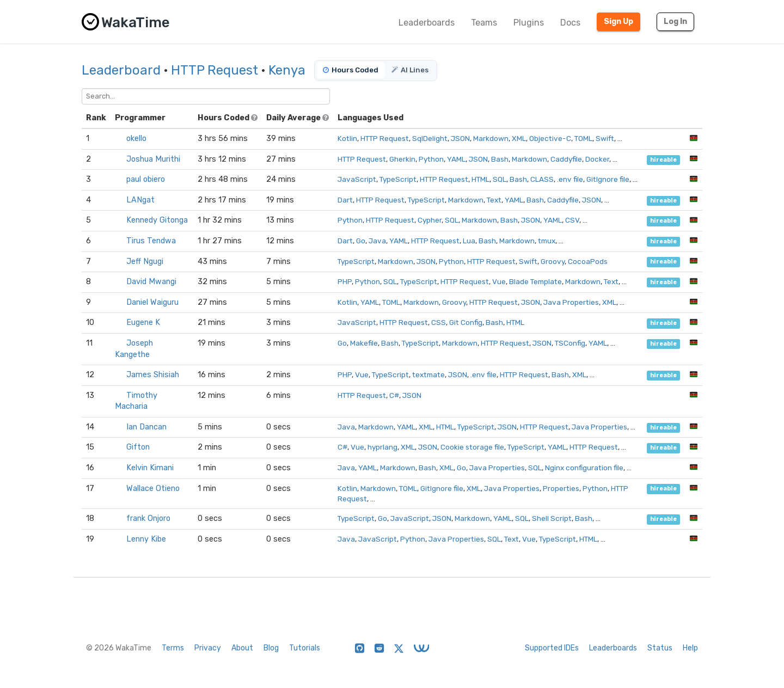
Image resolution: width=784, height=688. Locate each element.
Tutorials (305, 648)
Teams (484, 23)
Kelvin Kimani (150, 468)
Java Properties (571, 302)
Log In (675, 21)
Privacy (208, 648)
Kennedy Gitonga (157, 220)
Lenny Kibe (146, 539)
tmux (547, 241)
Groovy (553, 261)
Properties (561, 488)
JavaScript (357, 179)
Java (377, 241)
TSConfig (570, 343)
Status (660, 648)
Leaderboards (427, 23)
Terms (173, 648)
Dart (345, 200)
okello (136, 139)
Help (690, 648)
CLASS (542, 179)
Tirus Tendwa (151, 241)
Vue (499, 281)
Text (494, 200)
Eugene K (143, 322)
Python (431, 159)
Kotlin (347, 138)
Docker (597, 159)
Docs (570, 23)
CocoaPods (588, 261)
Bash (500, 159)
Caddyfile (566, 159)
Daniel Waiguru (152, 302)
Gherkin (402, 159)
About (242, 648)
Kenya (287, 70)
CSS (439, 322)
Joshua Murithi (153, 159)
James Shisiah (153, 375)
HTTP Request (215, 70)
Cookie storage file (472, 447)
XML (519, 138)
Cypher (430, 220)
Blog (271, 648)
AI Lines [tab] (410, 70)
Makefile (364, 343)
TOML (583, 138)
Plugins (529, 23)
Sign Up (618, 21)
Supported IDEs (552, 648)
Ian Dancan (146, 427)
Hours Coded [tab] (351, 70)
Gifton (138, 447)
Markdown (491, 138)
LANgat (140, 200)
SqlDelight (430, 138)
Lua (469, 241)
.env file (570, 179)
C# (394, 395)
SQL (500, 179)
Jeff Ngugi (145, 262)
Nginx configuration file (584, 468)
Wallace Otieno (153, 489)
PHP (345, 281)
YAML (456, 159)
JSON (460, 138)
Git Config (466, 322)
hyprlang (382, 447)
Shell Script (552, 518)
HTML (480, 179)
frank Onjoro (148, 518)
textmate (428, 374)
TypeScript (398, 179)
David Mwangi (151, 282)
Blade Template (535, 281)
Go (361, 241)
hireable (663, 160)
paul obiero (146, 179)
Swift (605, 138)
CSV (572, 220)
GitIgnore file (608, 179)
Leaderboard (121, 70)
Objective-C (550, 138)
